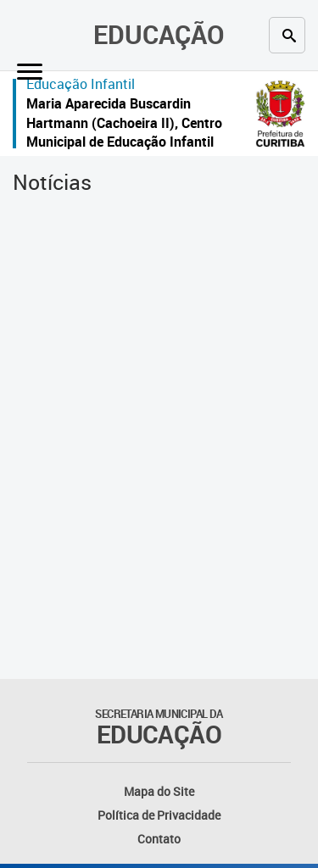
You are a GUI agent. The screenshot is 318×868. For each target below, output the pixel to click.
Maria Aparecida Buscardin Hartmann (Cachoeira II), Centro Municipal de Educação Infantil (124, 122)
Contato (159, 839)
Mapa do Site (159, 791)
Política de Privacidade (159, 815)
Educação (159, 34)
